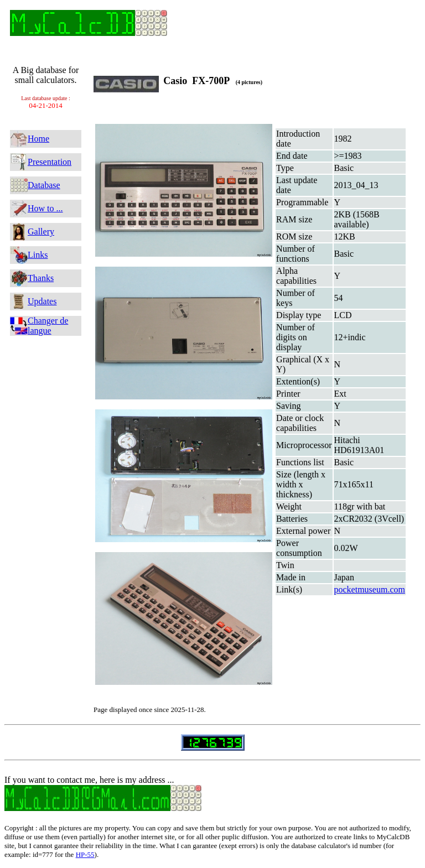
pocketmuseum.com (370, 589)
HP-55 (85, 854)
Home (38, 139)
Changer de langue (48, 326)
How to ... (45, 208)
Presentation (50, 162)
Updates (42, 301)
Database (44, 185)
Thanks (41, 278)
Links (38, 255)
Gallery (41, 232)
